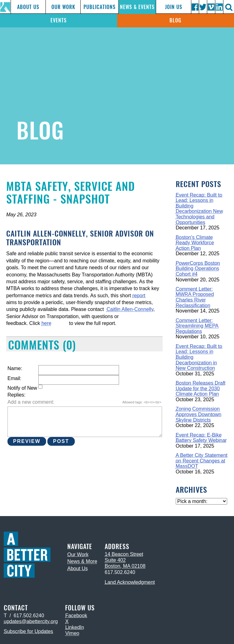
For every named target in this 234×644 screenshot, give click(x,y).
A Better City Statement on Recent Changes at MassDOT (202, 461)
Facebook (76, 616)
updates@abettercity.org (31, 621)
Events (59, 20)
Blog (175, 20)
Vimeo (72, 633)
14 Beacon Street (124, 554)
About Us (28, 7)
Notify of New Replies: (22, 391)
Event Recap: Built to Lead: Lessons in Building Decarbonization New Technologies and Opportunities (199, 209)
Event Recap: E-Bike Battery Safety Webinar (201, 438)
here (46, 323)
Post (61, 441)
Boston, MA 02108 (125, 566)
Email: (14, 378)
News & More (82, 561)
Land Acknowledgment (130, 582)
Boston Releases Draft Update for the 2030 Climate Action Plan (201, 388)
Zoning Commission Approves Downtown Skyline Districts (199, 414)
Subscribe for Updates (28, 631)
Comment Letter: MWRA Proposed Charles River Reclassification (195, 297)
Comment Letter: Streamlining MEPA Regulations (197, 326)
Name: (15, 368)
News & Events (137, 7)
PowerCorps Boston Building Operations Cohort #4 (198, 269)
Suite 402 (115, 560)
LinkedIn (75, 627)
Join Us (174, 7)
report (139, 296)
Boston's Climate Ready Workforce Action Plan (195, 243)
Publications (100, 7)
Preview (27, 441)
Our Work (63, 7)
